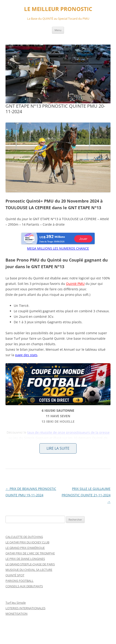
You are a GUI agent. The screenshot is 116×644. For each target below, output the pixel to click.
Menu (58, 30)
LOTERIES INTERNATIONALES (25, 608)
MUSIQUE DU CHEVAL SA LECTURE (29, 570)
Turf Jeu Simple (16, 603)
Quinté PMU (75, 284)
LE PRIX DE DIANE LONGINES (25, 559)
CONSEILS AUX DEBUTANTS (24, 586)
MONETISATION (17, 614)
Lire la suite (58, 448)
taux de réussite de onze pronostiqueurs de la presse (68, 432)
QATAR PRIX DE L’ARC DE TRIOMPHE (30, 553)
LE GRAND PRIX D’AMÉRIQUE (25, 548)
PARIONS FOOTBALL (19, 581)
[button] (58, 74)
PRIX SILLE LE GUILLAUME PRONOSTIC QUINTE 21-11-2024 (86, 495)
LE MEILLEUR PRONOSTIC (58, 9)
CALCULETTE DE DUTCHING (24, 537)
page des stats (26, 355)
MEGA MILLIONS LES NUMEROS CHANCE (58, 248)
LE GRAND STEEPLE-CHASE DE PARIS (30, 564)
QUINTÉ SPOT (15, 575)
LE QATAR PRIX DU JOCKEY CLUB (27, 542)
